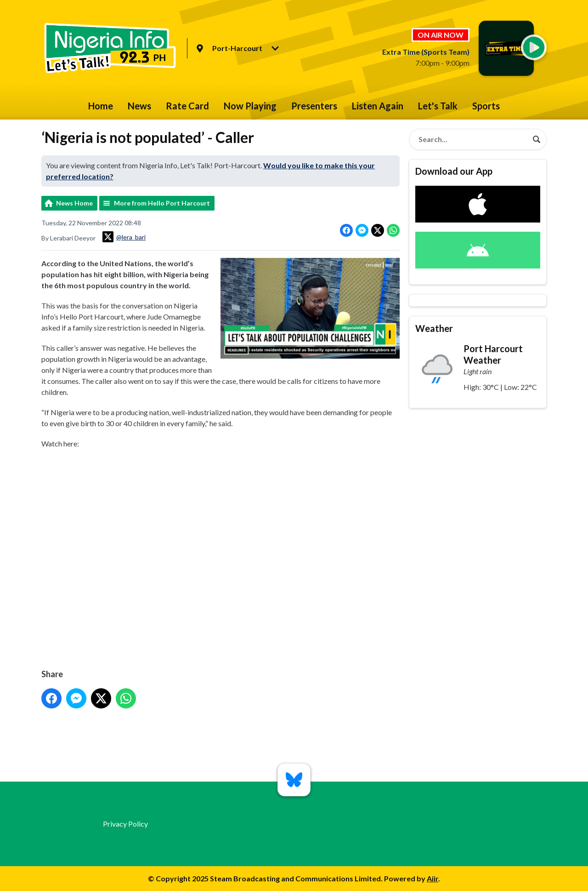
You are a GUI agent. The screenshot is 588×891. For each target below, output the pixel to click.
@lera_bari (124, 237)
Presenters (314, 106)
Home (101, 106)
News (139, 106)
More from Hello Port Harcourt (162, 203)
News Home (74, 203)
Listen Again (378, 106)
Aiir (433, 878)
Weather (434, 328)
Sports (486, 106)
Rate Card (187, 106)
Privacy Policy (125, 824)
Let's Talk (438, 106)
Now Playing (250, 106)
